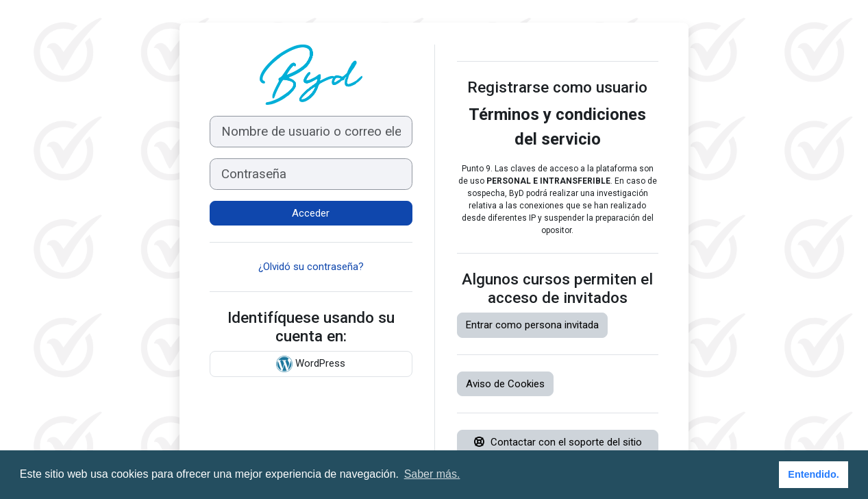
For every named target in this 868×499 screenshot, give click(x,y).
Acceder (311, 213)
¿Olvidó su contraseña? (311, 267)
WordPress (311, 364)
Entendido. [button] (813, 474)
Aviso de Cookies (505, 384)
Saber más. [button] (432, 474)
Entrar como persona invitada (532, 325)
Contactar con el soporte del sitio (558, 442)
